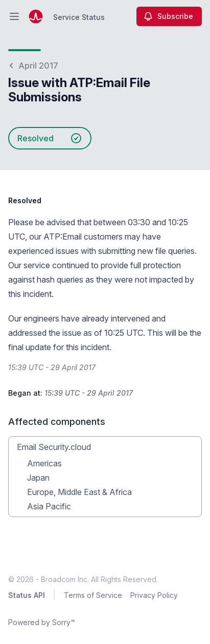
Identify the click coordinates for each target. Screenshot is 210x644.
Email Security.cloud (54, 447)
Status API (27, 595)
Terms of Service (93, 595)
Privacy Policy (154, 595)
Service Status (79, 17)
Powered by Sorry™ (42, 622)
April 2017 (33, 66)
